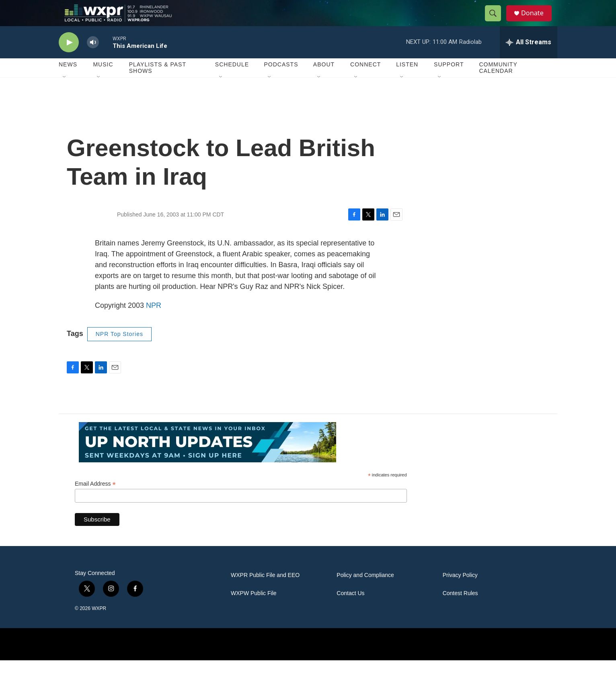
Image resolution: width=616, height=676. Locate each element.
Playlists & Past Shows (158, 84)
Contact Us (350, 609)
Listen (407, 80)
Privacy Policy (460, 591)
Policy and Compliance (365, 591)
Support (449, 80)
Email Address (95, 500)
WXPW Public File (254, 609)
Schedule (232, 80)
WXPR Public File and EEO (265, 591)
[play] (69, 59)
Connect (365, 80)
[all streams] (529, 58)
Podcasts (281, 80)
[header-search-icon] (496, 21)
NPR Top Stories (119, 350)
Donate (537, 21)
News (68, 80)
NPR (154, 322)
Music (103, 80)
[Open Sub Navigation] (65, 93)
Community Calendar (498, 84)
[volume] (93, 59)
